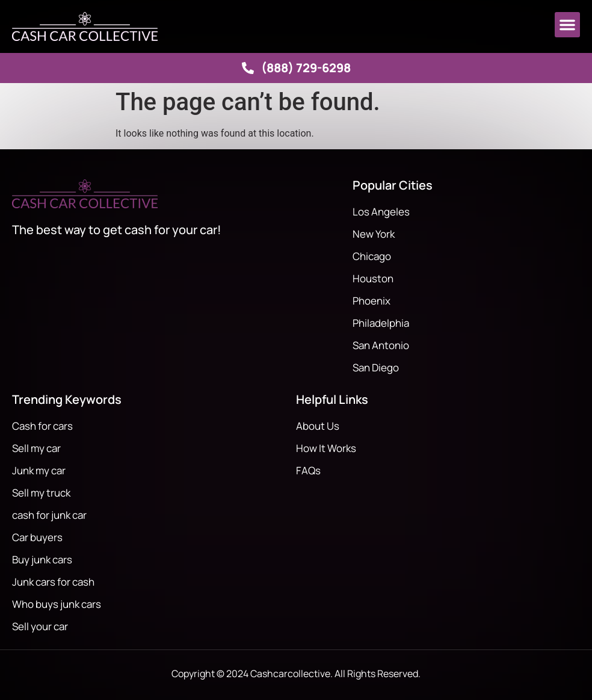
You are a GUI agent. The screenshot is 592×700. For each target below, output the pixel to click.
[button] (567, 25)
